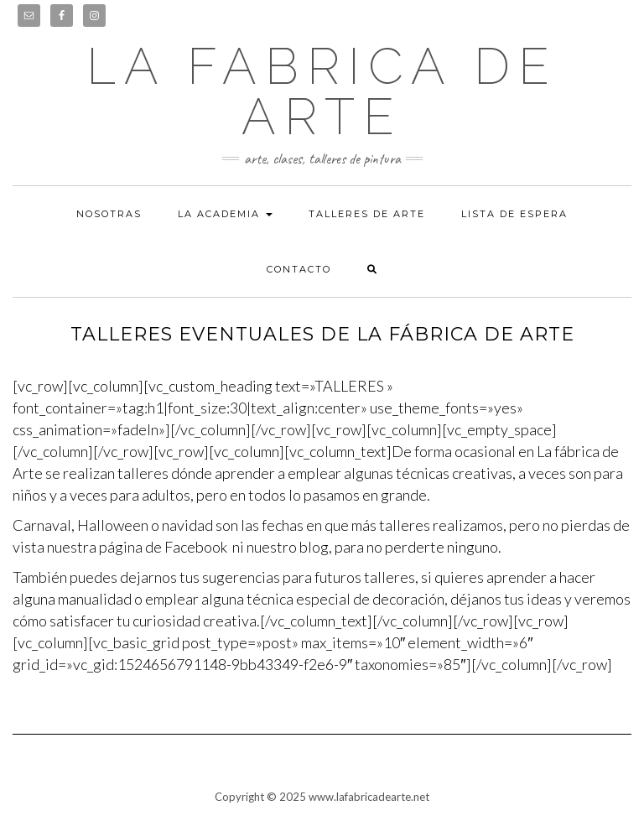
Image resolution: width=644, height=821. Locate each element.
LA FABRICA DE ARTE (322, 91)
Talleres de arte (367, 214)
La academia (225, 214)
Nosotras (109, 214)
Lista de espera (514, 214)
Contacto (299, 269)
